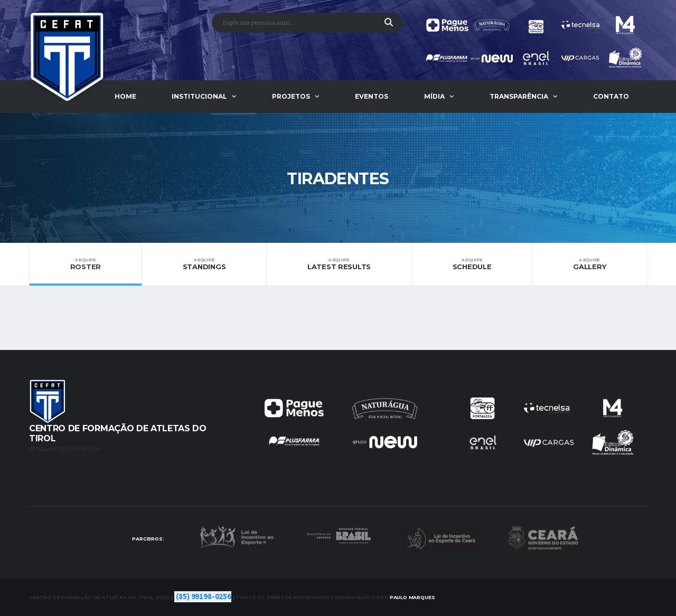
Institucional (199, 96)
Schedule (472, 264)
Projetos (291, 96)
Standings (204, 264)
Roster (86, 264)
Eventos (372, 96)
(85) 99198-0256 (204, 597)
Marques (412, 597)
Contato (611, 96)
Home (125, 96)
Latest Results (339, 264)
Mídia (434, 96)
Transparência (519, 96)
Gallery (589, 264)
